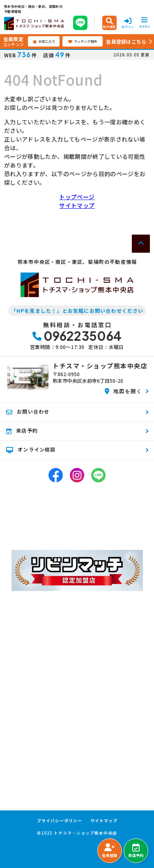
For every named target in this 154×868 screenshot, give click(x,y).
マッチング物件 (83, 42)
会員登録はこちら (126, 41)
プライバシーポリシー (60, 821)
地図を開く (123, 391)
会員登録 (109, 851)
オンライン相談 (31, 449)
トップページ (77, 197)
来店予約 (136, 851)
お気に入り (44, 42)
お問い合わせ (28, 412)
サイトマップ (77, 205)
